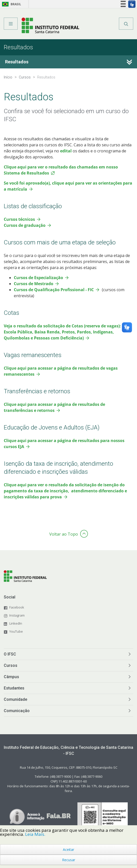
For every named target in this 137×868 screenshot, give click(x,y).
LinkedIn (16, 623)
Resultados (17, 62)
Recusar (69, 860)
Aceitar (68, 850)
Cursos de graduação (25, 225)
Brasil (11, 4)
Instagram (17, 615)
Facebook (17, 607)
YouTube (16, 631)
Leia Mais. (35, 834)
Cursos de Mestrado (34, 284)
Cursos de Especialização (38, 278)
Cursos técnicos (19, 219)
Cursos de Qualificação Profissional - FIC (54, 290)
